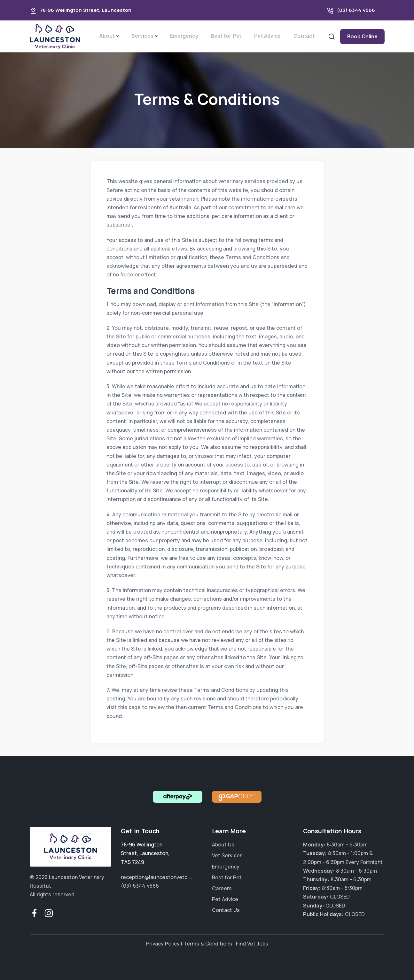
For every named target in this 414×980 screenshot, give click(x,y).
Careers (222, 888)
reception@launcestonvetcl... (157, 877)
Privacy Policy (163, 944)
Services (142, 36)
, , (145, 853)
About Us (223, 845)
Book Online (362, 36)
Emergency (184, 36)
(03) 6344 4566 (356, 10)
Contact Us (226, 910)
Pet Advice (267, 36)
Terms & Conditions (208, 944)
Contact (304, 36)
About (107, 36)
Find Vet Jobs (252, 944)
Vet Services (227, 855)
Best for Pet (226, 36)
